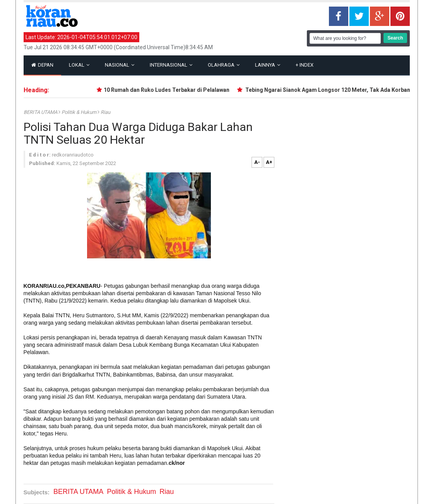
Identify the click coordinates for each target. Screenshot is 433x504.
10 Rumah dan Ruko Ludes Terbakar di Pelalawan (169, 90)
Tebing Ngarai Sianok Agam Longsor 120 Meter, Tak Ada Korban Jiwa (335, 90)
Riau (105, 112)
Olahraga (224, 65)
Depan (42, 65)
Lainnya (268, 65)
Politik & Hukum (80, 112)
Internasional (171, 65)
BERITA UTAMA (41, 112)
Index (305, 65)
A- (257, 162)
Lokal (79, 65)
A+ (269, 162)
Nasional (120, 65)
